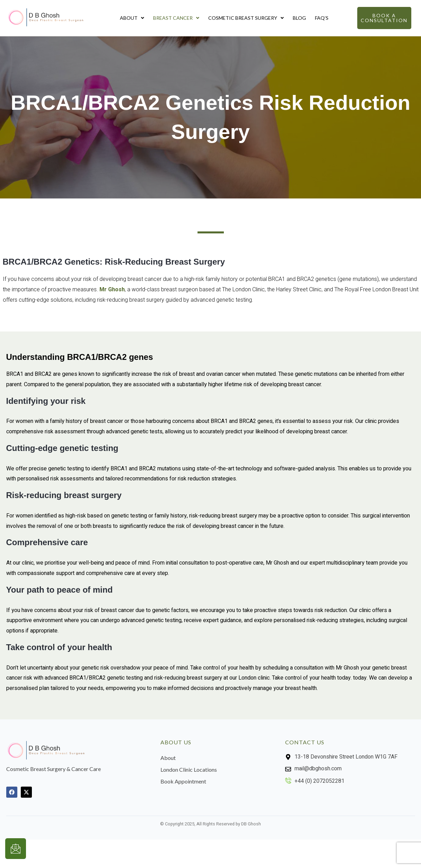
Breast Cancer (176, 18)
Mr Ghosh (112, 290)
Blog (299, 18)
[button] (132, 18)
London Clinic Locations (189, 769)
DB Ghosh (251, 824)
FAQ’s (322, 18)
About (132, 18)
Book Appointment (183, 781)
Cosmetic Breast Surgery (246, 18)
